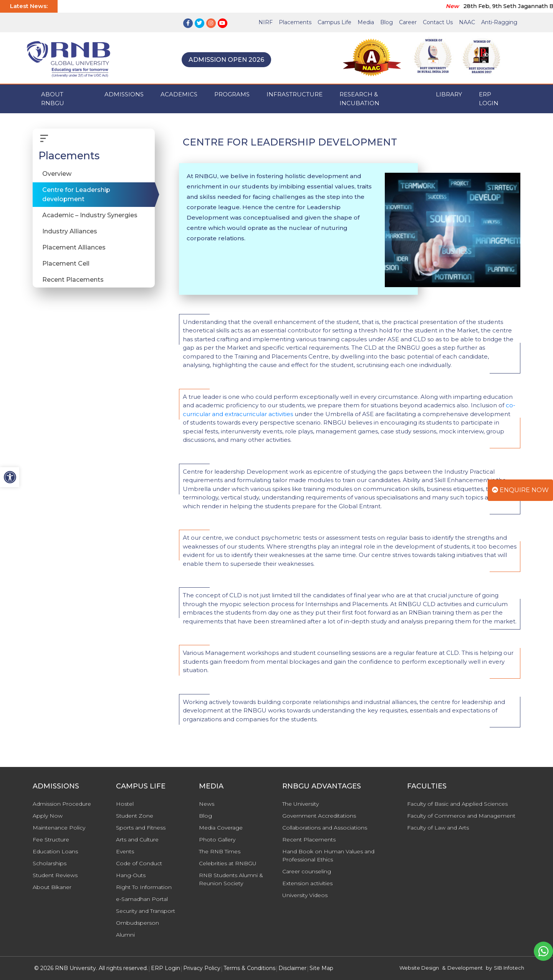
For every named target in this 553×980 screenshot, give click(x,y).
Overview (57, 174)
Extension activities (307, 883)
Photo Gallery (217, 840)
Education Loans (55, 851)
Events (125, 851)
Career (408, 22)
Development (465, 968)
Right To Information (144, 887)
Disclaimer (292, 968)
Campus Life (334, 22)
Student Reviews (55, 875)
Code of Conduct (139, 863)
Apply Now (48, 816)
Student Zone (135, 816)
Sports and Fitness (141, 828)
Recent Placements (73, 280)
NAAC (467, 22)
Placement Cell (66, 264)
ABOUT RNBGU (53, 99)
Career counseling (307, 871)
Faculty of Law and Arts (438, 828)
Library (449, 94)
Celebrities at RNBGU (228, 863)
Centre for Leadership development (76, 194)
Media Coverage (221, 828)
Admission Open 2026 (226, 60)
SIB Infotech (509, 968)
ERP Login (489, 99)
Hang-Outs (131, 875)
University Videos (305, 895)
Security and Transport (146, 911)
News (207, 804)
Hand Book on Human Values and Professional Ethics (328, 855)
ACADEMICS (179, 94)
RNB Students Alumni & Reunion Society (231, 879)
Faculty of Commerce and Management (461, 816)
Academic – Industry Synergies (90, 215)
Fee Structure (51, 840)
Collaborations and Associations (325, 828)
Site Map (321, 968)
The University (301, 804)
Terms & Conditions (249, 968)
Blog (387, 22)
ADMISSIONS (124, 94)
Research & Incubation (359, 99)
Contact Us (438, 22)
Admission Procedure (62, 804)
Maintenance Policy (59, 828)
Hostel (125, 804)
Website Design (419, 968)
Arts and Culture (137, 840)
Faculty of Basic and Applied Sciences (457, 804)
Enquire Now (520, 490)
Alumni (125, 935)
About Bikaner (52, 887)
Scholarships (50, 863)
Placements (295, 22)
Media (366, 22)
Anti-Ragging (499, 22)
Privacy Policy (202, 968)
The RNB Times (220, 851)
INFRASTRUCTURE (295, 94)
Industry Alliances (70, 231)
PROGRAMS (232, 94)
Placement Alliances (74, 247)
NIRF (266, 22)
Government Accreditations (319, 816)
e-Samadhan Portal (142, 899)
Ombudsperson (137, 923)
